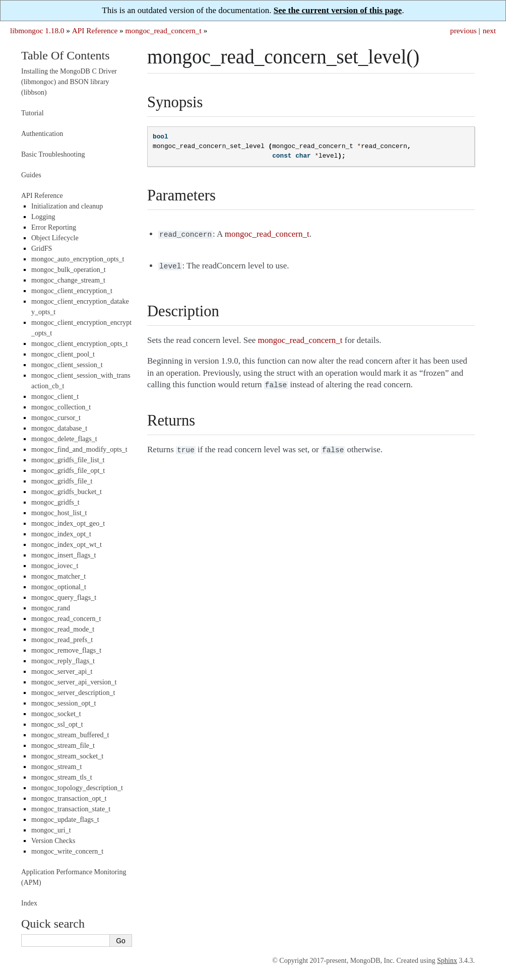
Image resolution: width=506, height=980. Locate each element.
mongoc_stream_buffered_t (70, 735)
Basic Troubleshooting (53, 154)
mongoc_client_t (55, 397)
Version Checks (53, 841)
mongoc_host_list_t (59, 513)
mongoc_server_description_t (73, 693)
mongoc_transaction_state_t (71, 809)
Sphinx (447, 961)
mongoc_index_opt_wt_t (67, 545)
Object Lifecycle (55, 238)
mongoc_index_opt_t (61, 534)
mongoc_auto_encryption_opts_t (78, 259)
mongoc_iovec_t (55, 566)
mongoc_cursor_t (56, 418)
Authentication (42, 134)
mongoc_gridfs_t (55, 502)
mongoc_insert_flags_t (64, 555)
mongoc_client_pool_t (63, 354)
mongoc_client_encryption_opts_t (79, 344)
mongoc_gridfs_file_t (62, 481)
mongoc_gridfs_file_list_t (68, 460)
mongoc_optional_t (59, 587)
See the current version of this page (338, 10)
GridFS (42, 249)
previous (463, 30)
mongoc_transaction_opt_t (69, 798)
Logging (43, 217)
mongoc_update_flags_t (65, 820)
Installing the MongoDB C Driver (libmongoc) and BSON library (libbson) (69, 82)
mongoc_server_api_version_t (74, 682)
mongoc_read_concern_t (164, 30)
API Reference (95, 30)
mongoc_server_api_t (62, 672)
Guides (31, 175)
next (489, 30)
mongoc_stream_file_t (63, 746)
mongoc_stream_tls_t (62, 777)
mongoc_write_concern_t (67, 851)
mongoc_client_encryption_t (72, 291)
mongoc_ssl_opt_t (57, 724)
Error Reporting (54, 227)
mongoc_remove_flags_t (66, 650)
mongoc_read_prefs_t (62, 640)
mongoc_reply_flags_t (63, 661)
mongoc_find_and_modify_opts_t (79, 449)
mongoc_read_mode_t (63, 629)
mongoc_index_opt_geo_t (68, 523)
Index (29, 903)
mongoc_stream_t (56, 767)
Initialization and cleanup (67, 206)
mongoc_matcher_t (58, 576)
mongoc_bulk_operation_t (69, 270)
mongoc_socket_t (56, 714)
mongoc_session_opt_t (64, 703)
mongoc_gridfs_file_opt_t (68, 471)
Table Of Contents (66, 55)
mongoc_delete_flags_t (64, 439)
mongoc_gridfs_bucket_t (67, 492)
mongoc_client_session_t (67, 365)
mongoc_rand (51, 608)
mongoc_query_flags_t (64, 598)
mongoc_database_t (59, 428)
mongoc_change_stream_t (68, 280)
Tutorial (33, 113)
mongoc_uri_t (51, 830)
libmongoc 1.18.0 (37, 30)
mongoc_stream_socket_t (67, 756)
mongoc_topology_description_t (77, 788)
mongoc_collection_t (61, 407)
